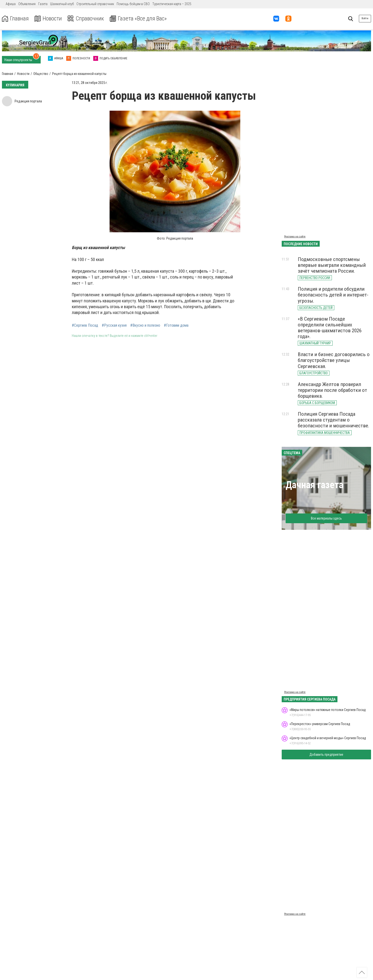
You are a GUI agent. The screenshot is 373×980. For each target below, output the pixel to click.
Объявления (27, 4)
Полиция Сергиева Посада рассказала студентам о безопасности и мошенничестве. (334, 420)
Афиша (11, 4)
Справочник (86, 19)
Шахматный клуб (62, 4)
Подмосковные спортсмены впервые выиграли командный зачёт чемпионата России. (332, 265)
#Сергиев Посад (85, 325)
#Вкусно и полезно (145, 325)
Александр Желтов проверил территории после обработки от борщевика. (332, 390)
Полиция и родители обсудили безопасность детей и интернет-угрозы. (333, 295)
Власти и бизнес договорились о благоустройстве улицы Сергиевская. (334, 360)
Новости (48, 19)
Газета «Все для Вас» (139, 19)
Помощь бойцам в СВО (133, 4)
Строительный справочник (95, 4)
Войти (365, 18)
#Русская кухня (114, 325)
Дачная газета (314, 485)
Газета (43, 4)
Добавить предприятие (326, 755)
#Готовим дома (176, 325)
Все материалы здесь (326, 518)
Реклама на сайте (295, 237)
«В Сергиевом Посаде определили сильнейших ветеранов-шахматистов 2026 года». (330, 328)
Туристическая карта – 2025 (172, 4)
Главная (15, 19)
